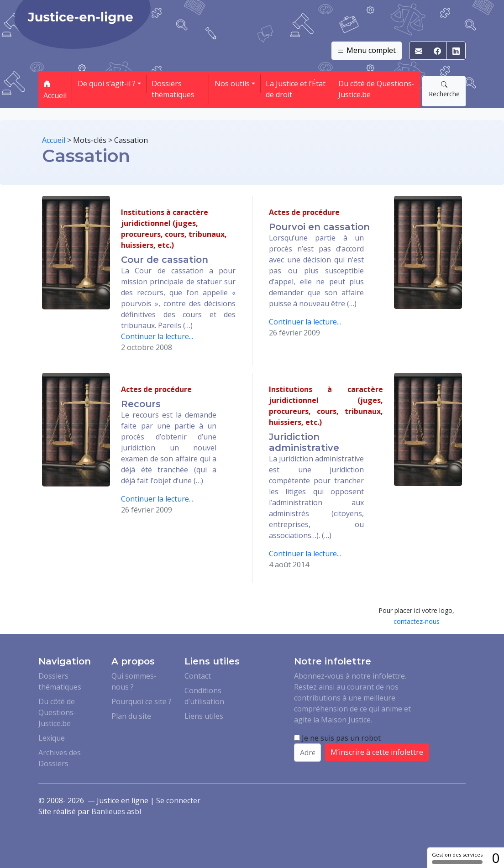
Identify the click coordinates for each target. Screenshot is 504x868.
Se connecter (178, 800)
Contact (198, 676)
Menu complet (367, 51)
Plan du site (131, 716)
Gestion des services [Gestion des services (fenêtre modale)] (457, 858)
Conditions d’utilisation (204, 696)
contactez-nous (417, 621)
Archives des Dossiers (60, 758)
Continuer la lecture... (157, 336)
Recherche (444, 89)
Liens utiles (204, 716)
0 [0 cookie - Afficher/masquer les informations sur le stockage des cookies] (496, 858)
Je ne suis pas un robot (337, 738)
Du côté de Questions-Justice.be (376, 89)
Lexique (52, 738)
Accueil (55, 89)
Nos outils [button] (232, 84)
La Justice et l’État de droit (296, 89)
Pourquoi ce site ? (142, 701)
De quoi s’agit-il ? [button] (107, 84)
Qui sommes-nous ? (134, 681)
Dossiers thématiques (173, 89)
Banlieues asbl (116, 811)
